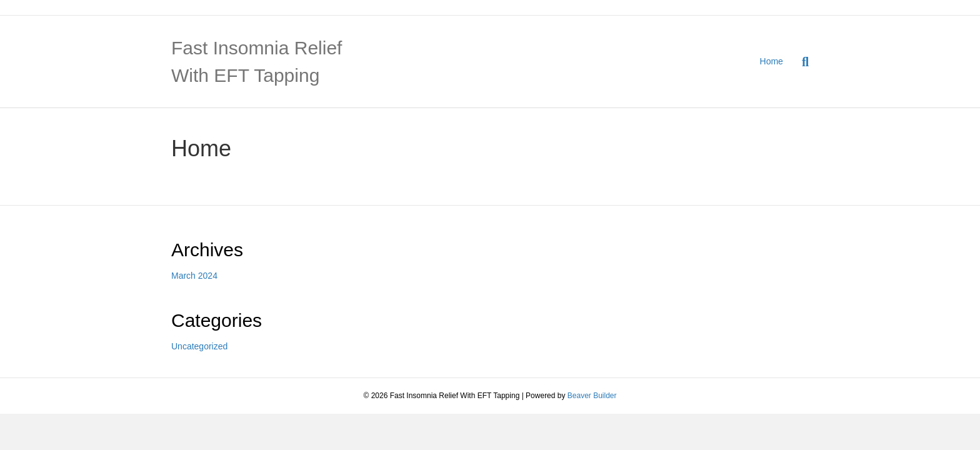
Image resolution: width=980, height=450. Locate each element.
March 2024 (194, 276)
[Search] (801, 62)
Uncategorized (199, 346)
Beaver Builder (592, 396)
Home (772, 61)
